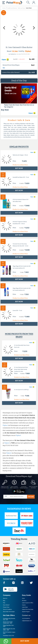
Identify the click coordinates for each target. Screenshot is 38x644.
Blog (4, 601)
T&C (4, 68)
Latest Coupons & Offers (28, 603)
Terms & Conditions (7, 609)
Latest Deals (25, 607)
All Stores (24, 601)
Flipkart (28, 51)
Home (23, 598)
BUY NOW (25, 641)
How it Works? (6, 605)
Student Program (26, 612)
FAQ (4, 603)
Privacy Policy (6, 607)
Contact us (26, 615)
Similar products (19, 147)
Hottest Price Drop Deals (28, 609)
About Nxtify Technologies (9, 612)
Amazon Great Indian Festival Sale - (8, 623)
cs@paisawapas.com (27, 621)
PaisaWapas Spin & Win (9, 636)
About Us (5, 598)
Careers (24, 605)
